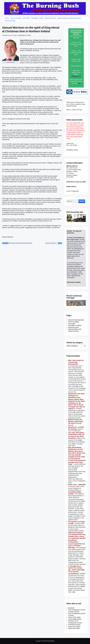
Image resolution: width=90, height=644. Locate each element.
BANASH (71, 608)
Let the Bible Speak (75, 619)
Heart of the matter (74, 617)
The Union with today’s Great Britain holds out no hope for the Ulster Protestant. (76, 435)
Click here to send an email (76, 182)
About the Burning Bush (76, 320)
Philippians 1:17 (76, 76)
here (79, 83)
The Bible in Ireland (37, 18)
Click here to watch (74, 282)
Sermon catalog (73, 322)
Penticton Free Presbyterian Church (75, 622)
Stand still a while (74, 628)
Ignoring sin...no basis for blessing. (76, 428)
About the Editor (10, 21)
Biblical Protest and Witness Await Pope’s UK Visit (76, 422)
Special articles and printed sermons (69, 18)
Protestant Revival (74, 625)
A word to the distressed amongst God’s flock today (77, 462)
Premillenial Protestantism (73, 541)
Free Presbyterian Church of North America (77, 611)
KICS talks (26, 18)
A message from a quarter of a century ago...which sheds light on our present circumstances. (76, 570)
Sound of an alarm (74, 627)
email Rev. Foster (72, 150)
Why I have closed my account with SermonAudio (76, 362)
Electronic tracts (51, 18)
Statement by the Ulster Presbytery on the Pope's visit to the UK (76, 403)
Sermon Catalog (16, 18)
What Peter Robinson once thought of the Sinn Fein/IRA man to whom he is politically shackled (77, 536)
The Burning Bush (50, 641)
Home (7, 18)
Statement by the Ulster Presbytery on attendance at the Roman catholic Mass (76, 397)
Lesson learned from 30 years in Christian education (77, 546)
